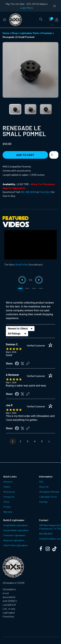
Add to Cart (25, 155)
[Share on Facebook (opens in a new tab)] (17, 364)
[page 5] (42, 441)
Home (6, 33)
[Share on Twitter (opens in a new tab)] (22, 364)
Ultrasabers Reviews (49, 492)
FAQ (41, 482)
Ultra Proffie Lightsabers (16, 545)
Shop (15, 33)
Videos (7, 487)
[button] (5, 20)
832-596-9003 (28, 192)
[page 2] (20, 441)
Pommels (47, 33)
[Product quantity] (54, 155)
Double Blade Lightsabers (16, 530)
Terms (7, 502)
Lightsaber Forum (48, 497)
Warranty (8, 512)
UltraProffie (21, 264)
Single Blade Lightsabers (16, 525)
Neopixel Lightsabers (14, 540)
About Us (44, 487)
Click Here (45, 192)
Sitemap (43, 502)
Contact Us (9, 497)
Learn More (27, 8)
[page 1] (13, 441)
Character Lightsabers (14, 535)
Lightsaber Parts (29, 33)
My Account (9, 492)
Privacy (7, 507)
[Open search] (41, 19)
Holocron (8, 482)
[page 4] (35, 441)
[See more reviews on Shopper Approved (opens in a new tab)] (28, 364)
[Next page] (49, 441)
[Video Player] (30, 245)
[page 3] (28, 441)
